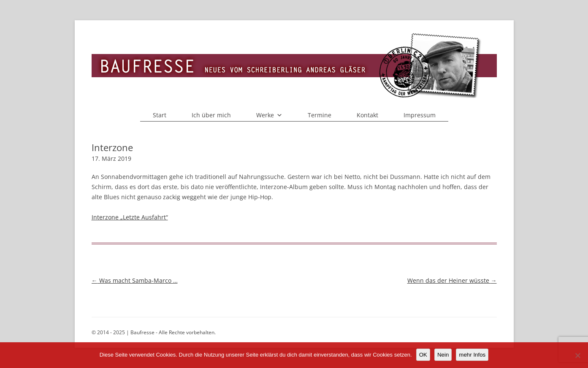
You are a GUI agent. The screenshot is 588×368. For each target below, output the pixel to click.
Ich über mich (211, 115)
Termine (320, 115)
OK (423, 355)
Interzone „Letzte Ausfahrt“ (130, 217)
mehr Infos (472, 355)
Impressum (420, 115)
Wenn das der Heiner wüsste (452, 280)
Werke (269, 115)
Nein (443, 355)
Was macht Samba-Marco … (135, 280)
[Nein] (577, 355)
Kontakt (367, 115)
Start (160, 115)
